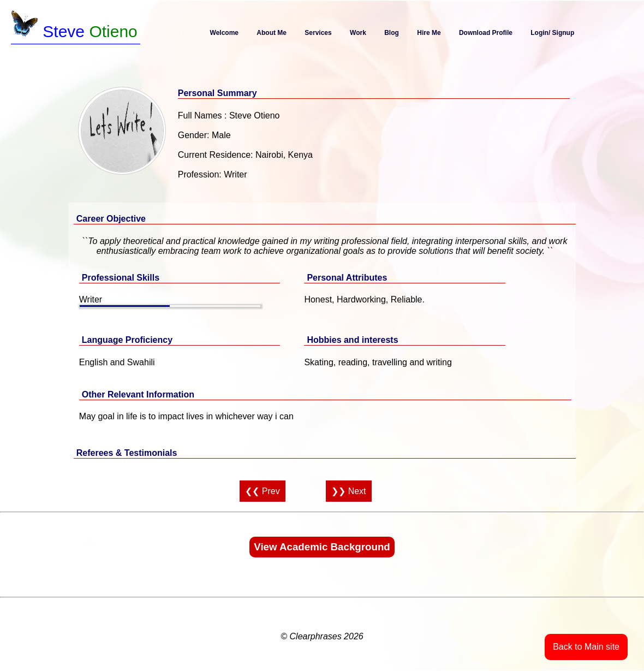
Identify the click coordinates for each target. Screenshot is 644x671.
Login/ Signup (552, 33)
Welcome (224, 33)
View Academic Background (322, 547)
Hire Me (429, 33)
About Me (272, 33)
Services (318, 33)
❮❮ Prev (262, 491)
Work (358, 33)
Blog (392, 33)
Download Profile (486, 33)
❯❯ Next (348, 491)
